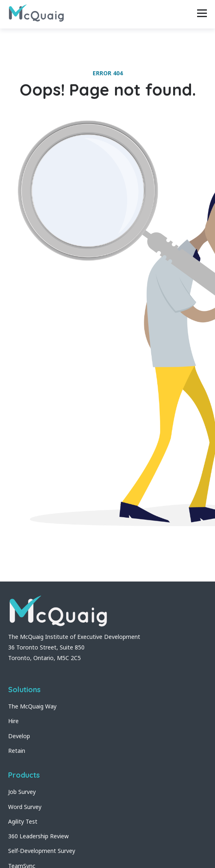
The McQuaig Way (32, 706)
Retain (17, 751)
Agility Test (23, 821)
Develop (19, 736)
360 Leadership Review (38, 836)
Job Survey (22, 792)
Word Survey (25, 807)
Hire (13, 721)
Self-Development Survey (42, 851)
